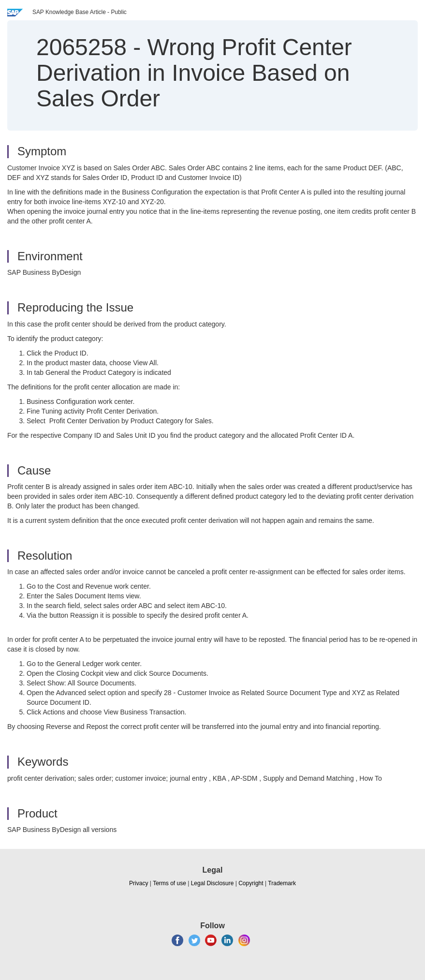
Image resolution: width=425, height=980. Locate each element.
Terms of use (169, 883)
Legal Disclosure (212, 883)
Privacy (139, 883)
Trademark (282, 883)
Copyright (251, 883)
